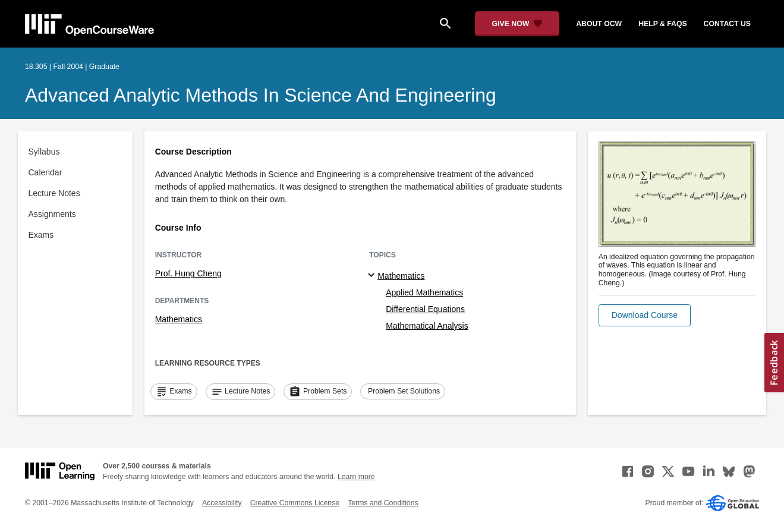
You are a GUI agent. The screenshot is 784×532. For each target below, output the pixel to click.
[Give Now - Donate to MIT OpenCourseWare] (517, 24)
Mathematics (179, 319)
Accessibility (222, 503)
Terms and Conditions (383, 503)
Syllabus (44, 152)
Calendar (45, 172)
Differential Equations (425, 309)
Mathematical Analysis (427, 326)
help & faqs (662, 24)
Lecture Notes (54, 193)
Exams (41, 235)
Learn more (356, 477)
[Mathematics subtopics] (373, 276)
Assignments (52, 214)
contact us (727, 24)
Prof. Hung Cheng (188, 273)
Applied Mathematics (424, 292)
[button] (645, 315)
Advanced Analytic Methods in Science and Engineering (261, 95)
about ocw (599, 24)
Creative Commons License (295, 503)
